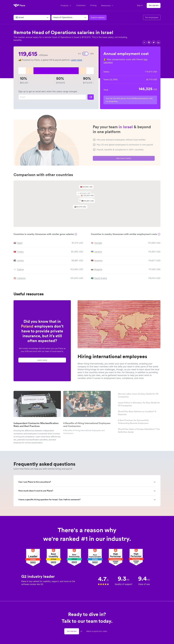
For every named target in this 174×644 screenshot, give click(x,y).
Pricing (93, 5)
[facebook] (149, 42)
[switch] (85, 54)
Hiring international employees (112, 356)
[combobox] (16, 18)
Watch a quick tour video (97, 631)
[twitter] (154, 42)
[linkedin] (158, 42)
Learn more (76, 60)
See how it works (124, 159)
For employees (152, 17)
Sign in (140, 5)
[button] (89, 202)
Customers (81, 5)
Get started (154, 5)
